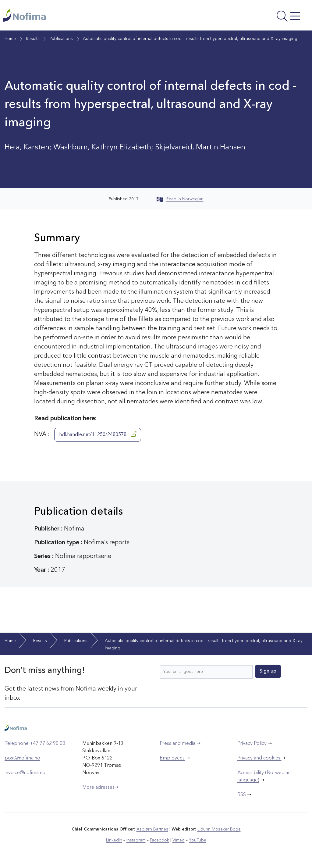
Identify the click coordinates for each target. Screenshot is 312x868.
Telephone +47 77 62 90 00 (35, 744)
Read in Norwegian (180, 199)
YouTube (198, 840)
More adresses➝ (100, 788)
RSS (242, 795)
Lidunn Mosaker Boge (219, 829)
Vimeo (179, 840)
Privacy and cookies (259, 758)
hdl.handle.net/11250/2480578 (98, 434)
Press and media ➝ (180, 744)
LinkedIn (114, 840)
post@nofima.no (22, 758)
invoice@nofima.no (25, 773)
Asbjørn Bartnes (152, 829)
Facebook (160, 840)
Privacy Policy (252, 744)
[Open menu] (252, 17)
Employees (172, 758)
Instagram (136, 840)
